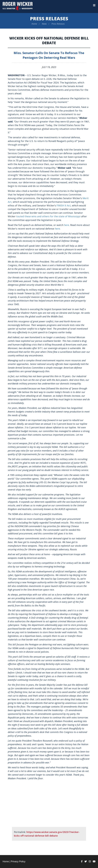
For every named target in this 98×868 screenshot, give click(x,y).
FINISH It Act (64, 205)
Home (34, 24)
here (67, 225)
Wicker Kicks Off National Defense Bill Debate (49, 40)
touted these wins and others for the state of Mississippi (48, 216)
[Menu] (94, 5)
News (44, 24)
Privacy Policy (18, 862)
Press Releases (49, 19)
